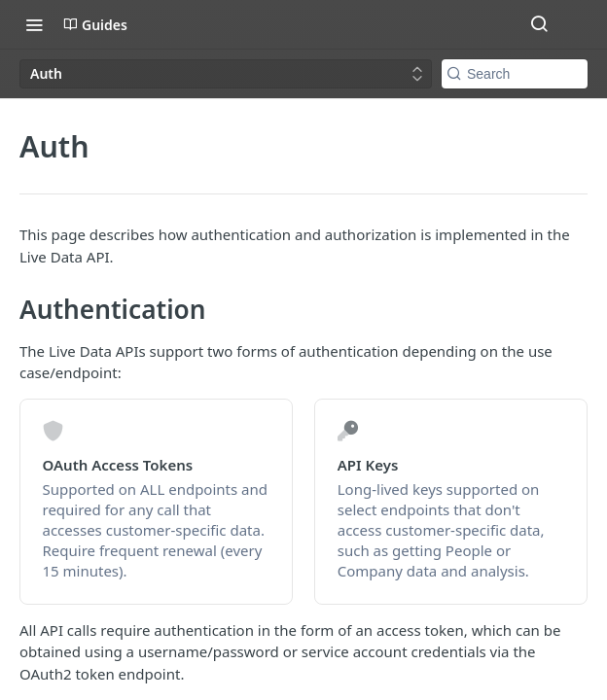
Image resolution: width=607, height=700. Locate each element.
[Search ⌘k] (539, 24)
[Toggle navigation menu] (34, 24)
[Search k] (515, 74)
